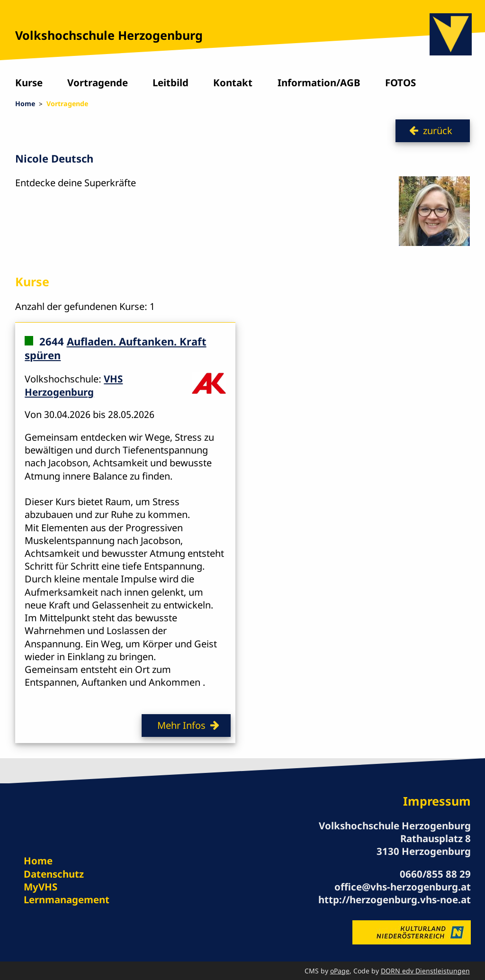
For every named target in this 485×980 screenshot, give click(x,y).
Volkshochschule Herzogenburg (109, 35)
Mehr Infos (181, 725)
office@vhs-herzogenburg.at (403, 887)
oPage (340, 971)
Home (25, 104)
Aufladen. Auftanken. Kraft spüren (115, 348)
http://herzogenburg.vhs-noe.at (395, 899)
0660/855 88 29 (435, 874)
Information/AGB (319, 82)
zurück (438, 130)
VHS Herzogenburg (74, 385)
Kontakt (233, 82)
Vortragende (98, 82)
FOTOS (400, 82)
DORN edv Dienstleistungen (425, 971)
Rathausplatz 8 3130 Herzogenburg (424, 845)
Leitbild (171, 82)
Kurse (29, 82)
